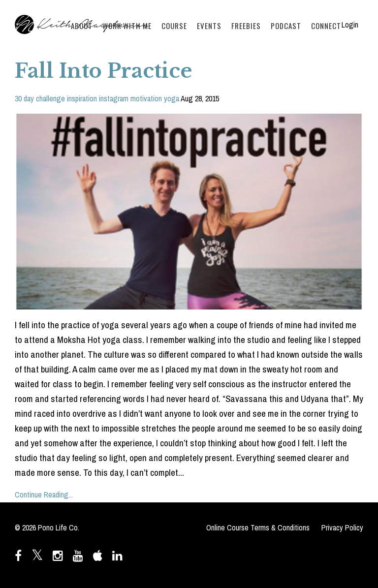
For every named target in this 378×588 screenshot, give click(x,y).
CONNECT (326, 26)
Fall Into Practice (103, 71)
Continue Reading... (44, 495)
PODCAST (286, 26)
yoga (172, 98)
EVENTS (209, 26)
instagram (114, 98)
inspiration (82, 98)
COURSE (174, 26)
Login (350, 25)
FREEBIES (246, 26)
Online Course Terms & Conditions (258, 527)
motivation (146, 98)
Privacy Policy (342, 527)
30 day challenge (40, 98)
